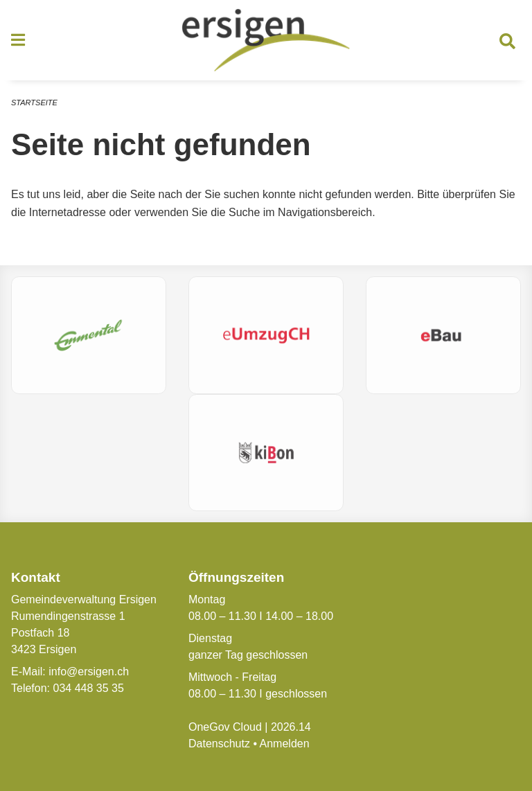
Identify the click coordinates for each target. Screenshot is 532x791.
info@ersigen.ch (89, 672)
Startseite (34, 103)
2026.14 (291, 727)
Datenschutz (219, 744)
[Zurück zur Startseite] (266, 40)
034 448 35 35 (88, 688)
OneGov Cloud (225, 727)
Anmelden (285, 744)
